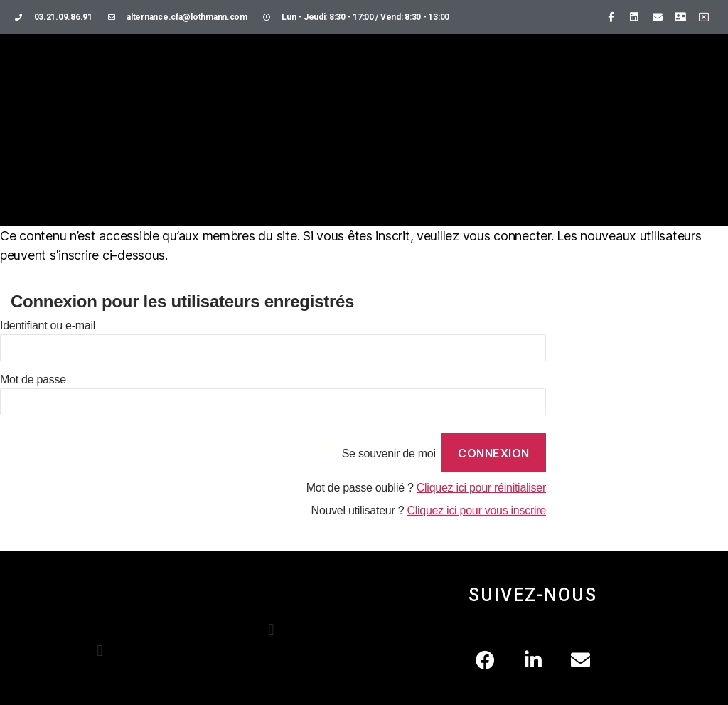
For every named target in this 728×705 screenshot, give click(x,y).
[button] (100, 651)
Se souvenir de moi (389, 454)
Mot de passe (33, 380)
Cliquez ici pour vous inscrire (476, 510)
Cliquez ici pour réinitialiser (481, 488)
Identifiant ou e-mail (48, 325)
